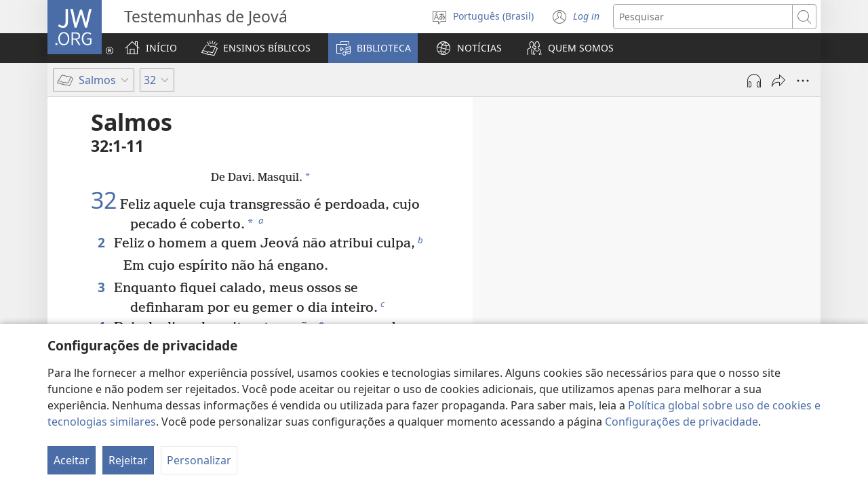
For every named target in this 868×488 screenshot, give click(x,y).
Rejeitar (128, 460)
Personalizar (199, 460)
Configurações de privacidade (682, 422)
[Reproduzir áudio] (754, 81)
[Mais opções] (803, 81)
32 (104, 201)
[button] (256, 48)
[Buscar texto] (703, 17)
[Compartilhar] (778, 81)
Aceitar (72, 460)
